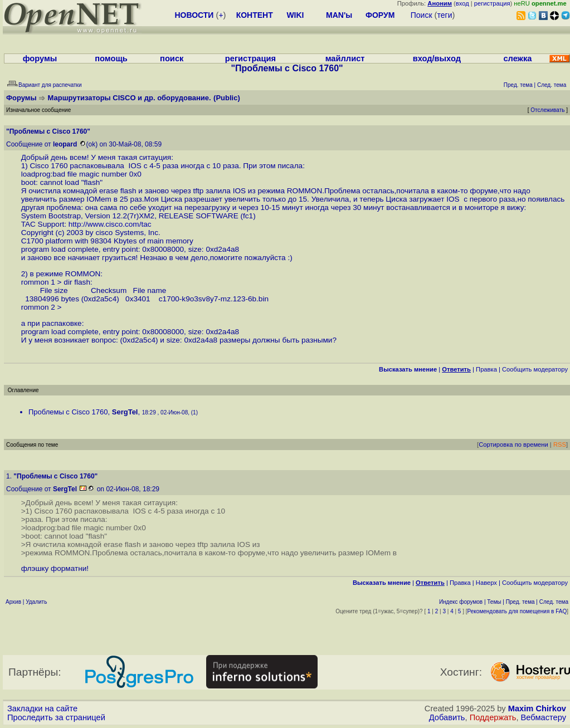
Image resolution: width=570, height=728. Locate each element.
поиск (172, 58)
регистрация (492, 3)
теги (445, 15)
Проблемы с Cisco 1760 (68, 412)
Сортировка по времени (513, 444)
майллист (345, 58)
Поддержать (493, 717)
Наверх (486, 583)
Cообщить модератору (535, 369)
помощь (111, 58)
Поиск (422, 15)
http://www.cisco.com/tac (110, 224)
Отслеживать (547, 110)
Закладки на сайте (42, 709)
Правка (486, 369)
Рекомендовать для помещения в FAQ (517, 611)
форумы (40, 58)
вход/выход (437, 58)
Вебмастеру (544, 717)
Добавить (447, 717)
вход (462, 3)
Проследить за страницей (56, 717)
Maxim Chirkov (537, 709)
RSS (560, 444)
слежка (517, 58)
